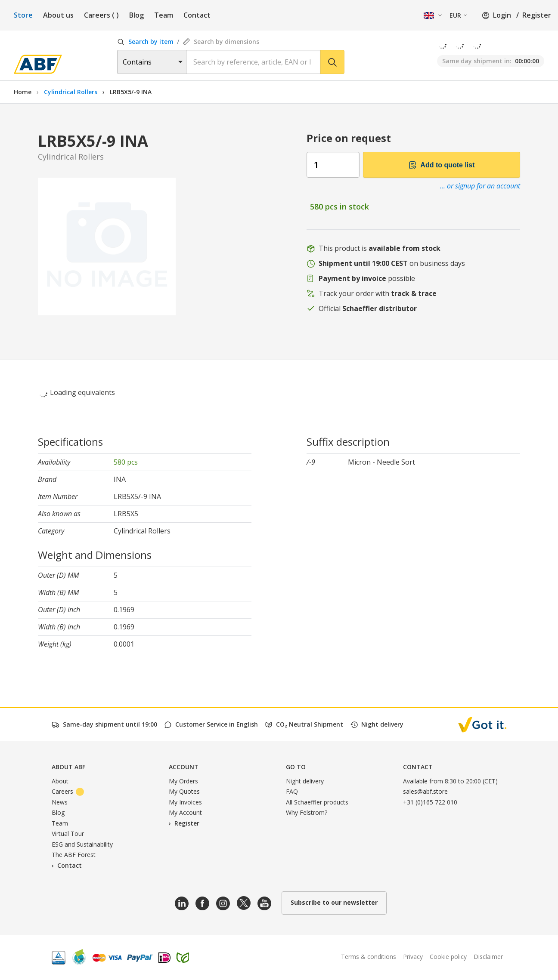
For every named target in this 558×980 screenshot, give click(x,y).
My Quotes (184, 791)
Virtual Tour (68, 834)
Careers (101, 15)
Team (164, 15)
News (60, 802)
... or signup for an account (480, 186)
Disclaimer (488, 957)
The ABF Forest (74, 855)
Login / (500, 15)
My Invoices (185, 802)
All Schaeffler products (317, 802)
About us (58, 15)
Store (23, 15)
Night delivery (305, 781)
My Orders (183, 781)
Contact (197, 15)
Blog (136, 15)
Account (184, 767)
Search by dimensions (221, 42)
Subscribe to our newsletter (334, 902)
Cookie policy (448, 957)
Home (23, 92)
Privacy (413, 957)
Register (537, 15)
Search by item (145, 42)
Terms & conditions (369, 957)
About (60, 781)
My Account (185, 812)
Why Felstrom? (307, 812)
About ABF (68, 767)
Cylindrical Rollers (71, 92)
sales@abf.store (425, 791)
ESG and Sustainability (82, 844)
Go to (296, 767)
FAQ (292, 791)
